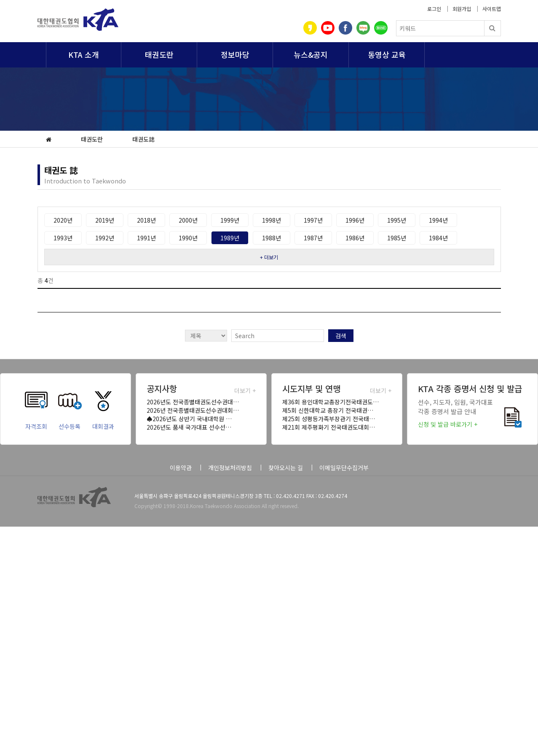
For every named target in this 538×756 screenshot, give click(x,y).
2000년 (188, 220)
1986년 (355, 238)
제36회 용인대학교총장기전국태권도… (331, 402)
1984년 (438, 238)
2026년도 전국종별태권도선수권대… (193, 402)
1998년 (272, 220)
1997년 (313, 220)
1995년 (397, 220)
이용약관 (181, 468)
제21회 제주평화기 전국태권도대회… (329, 427)
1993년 (63, 238)
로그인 (434, 9)
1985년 (397, 238)
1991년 (146, 238)
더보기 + (245, 390)
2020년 (63, 220)
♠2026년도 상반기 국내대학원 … (189, 419)
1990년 (188, 238)
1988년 (272, 238)
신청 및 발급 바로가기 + (448, 424)
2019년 (105, 220)
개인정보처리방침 (230, 468)
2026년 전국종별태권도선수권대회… (193, 410)
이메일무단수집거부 (344, 468)
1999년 (230, 220)
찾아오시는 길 (286, 468)
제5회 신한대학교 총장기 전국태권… (328, 410)
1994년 (438, 220)
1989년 (230, 238)
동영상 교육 (387, 54)
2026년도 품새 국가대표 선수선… (189, 427)
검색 (341, 336)
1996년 (355, 220)
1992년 (105, 238)
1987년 (313, 238)
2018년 (146, 220)
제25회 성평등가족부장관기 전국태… (329, 419)
